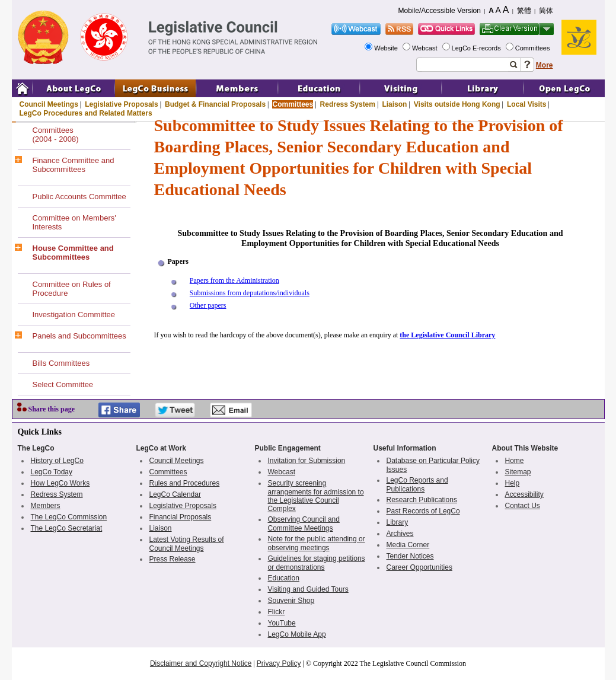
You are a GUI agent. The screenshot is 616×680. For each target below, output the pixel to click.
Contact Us (523, 506)
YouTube (282, 623)
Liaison (394, 104)
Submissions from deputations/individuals (250, 293)
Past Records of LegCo (423, 511)
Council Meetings (49, 104)
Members (46, 506)
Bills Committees (61, 363)
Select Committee (63, 384)
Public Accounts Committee (79, 197)
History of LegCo (57, 461)
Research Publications (422, 500)
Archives (400, 534)
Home (515, 461)
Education (284, 578)
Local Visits (526, 104)
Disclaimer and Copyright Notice (201, 663)
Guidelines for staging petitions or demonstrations (317, 563)
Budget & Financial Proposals (215, 104)
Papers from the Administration (234, 280)
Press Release (173, 559)
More (545, 65)
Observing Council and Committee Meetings (304, 524)
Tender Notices (410, 556)
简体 (546, 11)
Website (387, 48)
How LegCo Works (60, 483)
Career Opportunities (419, 567)
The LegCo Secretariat (67, 528)
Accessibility (524, 494)
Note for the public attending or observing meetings (317, 543)
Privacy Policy (279, 663)
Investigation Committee (74, 315)
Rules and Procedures (185, 483)
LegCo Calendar (175, 494)
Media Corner (408, 545)
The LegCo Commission (69, 517)
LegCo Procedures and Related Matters (86, 113)
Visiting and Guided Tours (308, 589)
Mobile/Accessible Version (440, 11)
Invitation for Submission (307, 461)
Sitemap (518, 472)
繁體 (524, 11)
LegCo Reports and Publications (417, 485)
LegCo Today (52, 472)
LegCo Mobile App (297, 634)
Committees (534, 48)
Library (398, 522)
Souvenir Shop (291, 601)
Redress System (348, 104)
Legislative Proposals (121, 104)
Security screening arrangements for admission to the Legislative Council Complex (316, 496)
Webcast (426, 48)
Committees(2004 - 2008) (56, 135)
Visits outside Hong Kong (457, 104)
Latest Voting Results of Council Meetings (187, 544)
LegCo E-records (477, 48)
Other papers (208, 305)
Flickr (277, 612)
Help (513, 483)
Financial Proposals (181, 517)
